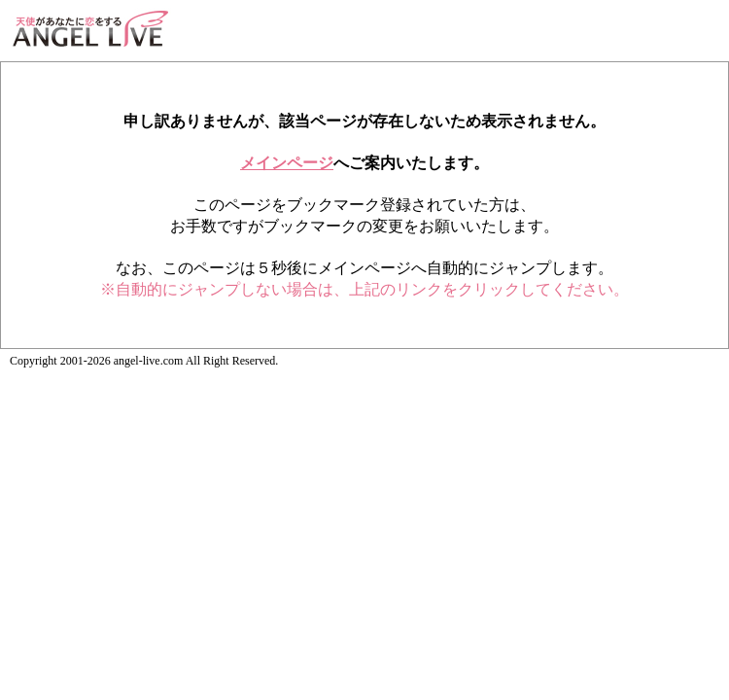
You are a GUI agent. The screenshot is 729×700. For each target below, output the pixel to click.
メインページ (287, 163)
